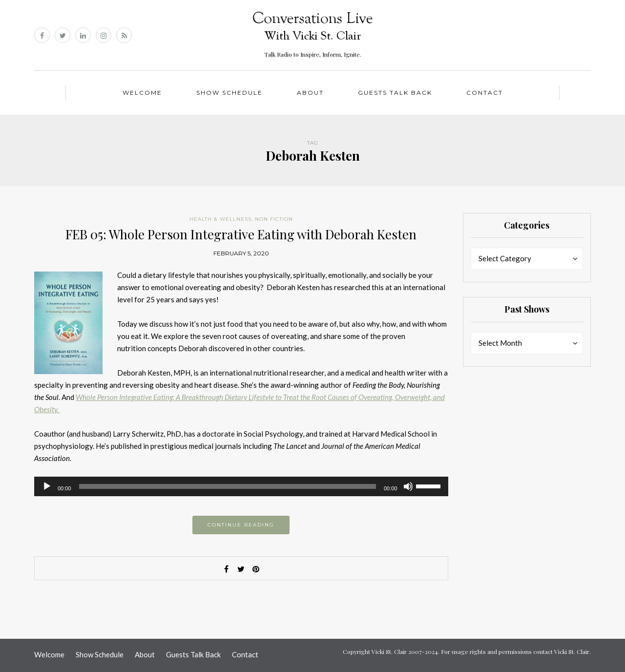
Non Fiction (274, 219)
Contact (485, 93)
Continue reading (241, 525)
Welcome (142, 93)
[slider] (228, 486)
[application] (241, 486)
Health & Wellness (220, 219)
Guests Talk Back (395, 93)
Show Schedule (229, 93)
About (310, 93)
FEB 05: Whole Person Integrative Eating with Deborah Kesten (241, 234)
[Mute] (408, 486)
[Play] (47, 486)
